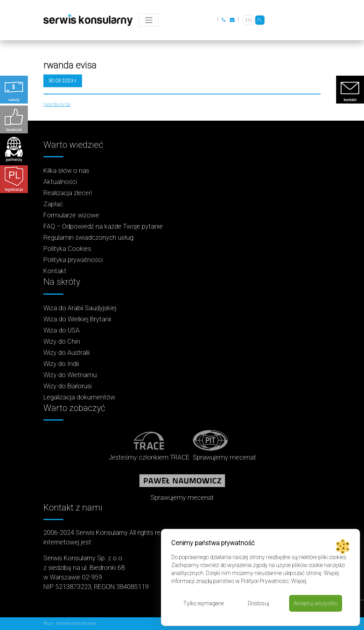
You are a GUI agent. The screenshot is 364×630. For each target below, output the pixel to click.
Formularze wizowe (71, 215)
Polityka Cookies (67, 249)
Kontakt (55, 271)
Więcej (299, 581)
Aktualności (60, 182)
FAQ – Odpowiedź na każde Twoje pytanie (103, 226)
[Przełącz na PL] (260, 20)
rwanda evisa (57, 104)
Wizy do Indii (61, 364)
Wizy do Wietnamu (70, 375)
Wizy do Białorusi (68, 386)
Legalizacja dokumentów (79, 397)
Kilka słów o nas (66, 171)
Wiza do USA (62, 330)
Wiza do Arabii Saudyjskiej (80, 308)
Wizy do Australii (67, 353)
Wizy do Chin (62, 341)
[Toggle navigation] (149, 20)
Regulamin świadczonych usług (88, 238)
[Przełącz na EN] (249, 20)
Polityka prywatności (73, 260)
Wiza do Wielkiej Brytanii (77, 319)
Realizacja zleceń (68, 193)
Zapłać (53, 204)
